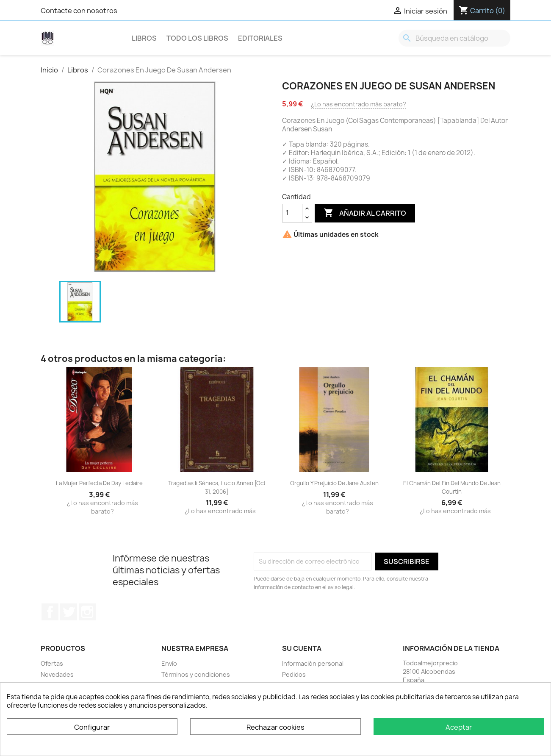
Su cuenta (302, 648)
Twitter (69, 612)
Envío (169, 663)
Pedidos (294, 674)
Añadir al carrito (365, 213)
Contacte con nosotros (79, 11)
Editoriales (260, 38)
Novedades (57, 674)
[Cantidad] (292, 213)
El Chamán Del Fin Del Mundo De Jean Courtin (452, 487)
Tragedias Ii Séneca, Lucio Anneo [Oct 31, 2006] (217, 487)
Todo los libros (197, 38)
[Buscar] (454, 38)
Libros (144, 38)
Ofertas (52, 663)
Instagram (87, 612)
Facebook (50, 612)
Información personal (313, 663)
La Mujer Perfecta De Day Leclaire (99, 483)
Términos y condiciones (196, 674)
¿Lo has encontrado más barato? (359, 104)
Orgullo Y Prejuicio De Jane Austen (334, 483)
